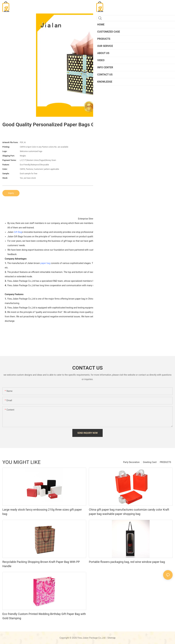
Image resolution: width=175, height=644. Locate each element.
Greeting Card (150, 462)
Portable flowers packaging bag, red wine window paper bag (127, 562)
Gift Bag (18, 232)
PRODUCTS (165, 462)
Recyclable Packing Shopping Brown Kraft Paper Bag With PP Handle (41, 564)
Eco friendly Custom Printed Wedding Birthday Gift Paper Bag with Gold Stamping (44, 616)
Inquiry (11, 193)
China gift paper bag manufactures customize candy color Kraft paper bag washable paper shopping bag (129, 512)
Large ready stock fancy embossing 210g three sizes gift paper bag (42, 512)
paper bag (45, 263)
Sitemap (111, 638)
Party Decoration (131, 462)
